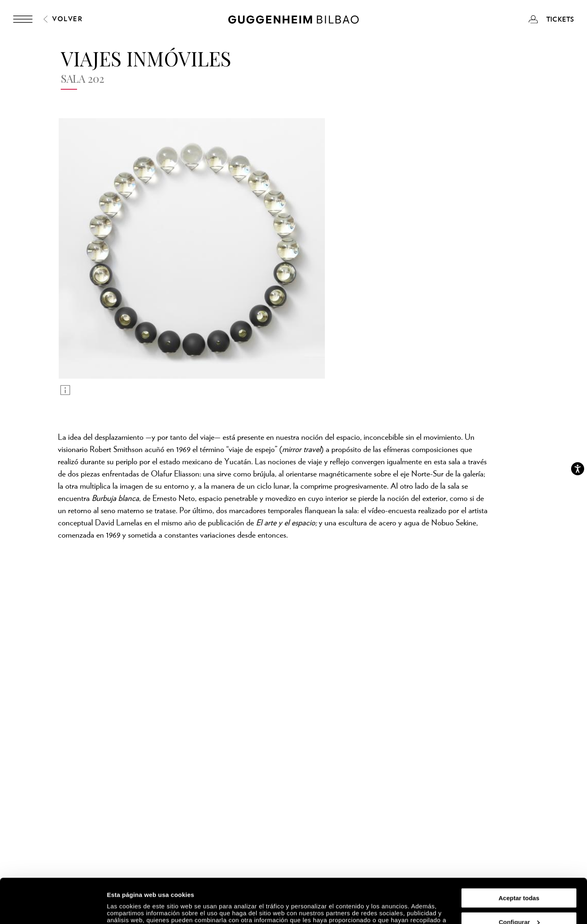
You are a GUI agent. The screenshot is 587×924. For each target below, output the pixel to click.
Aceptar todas (519, 856)
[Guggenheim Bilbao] (293, 21)
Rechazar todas (519, 904)
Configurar (519, 880)
